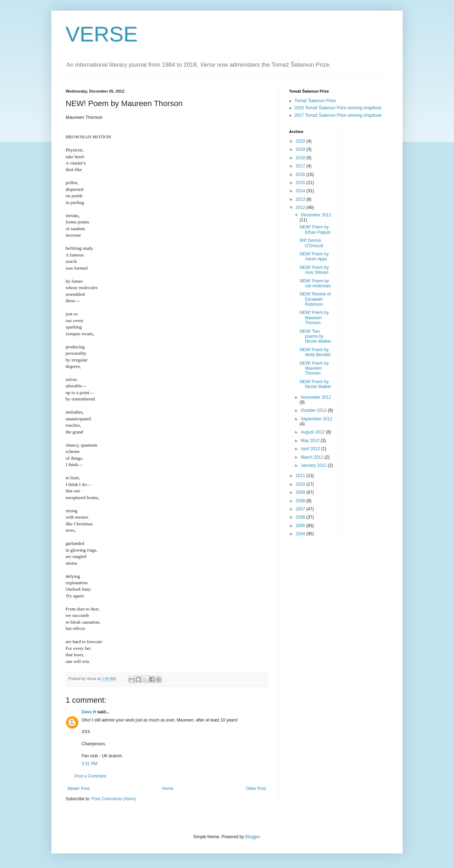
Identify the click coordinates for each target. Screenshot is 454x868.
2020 (301, 141)
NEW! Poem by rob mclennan (315, 283)
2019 (301, 149)
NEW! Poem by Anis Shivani (314, 270)
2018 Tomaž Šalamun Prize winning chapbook (338, 108)
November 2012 (316, 397)
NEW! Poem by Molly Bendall (315, 352)
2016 (301, 175)
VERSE (102, 34)
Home (168, 789)
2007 (301, 509)
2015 (301, 183)
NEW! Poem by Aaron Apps (314, 256)
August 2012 (313, 432)
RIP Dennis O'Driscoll (311, 243)
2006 (301, 517)
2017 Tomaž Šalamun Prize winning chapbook (338, 115)
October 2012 (314, 410)
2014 (301, 191)
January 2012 (314, 465)
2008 (301, 501)
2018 (301, 158)
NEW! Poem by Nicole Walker (315, 384)
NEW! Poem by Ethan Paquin (315, 230)
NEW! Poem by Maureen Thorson (314, 318)
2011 (301, 476)
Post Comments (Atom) (114, 799)
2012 (301, 208)
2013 (301, 199)
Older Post (256, 789)
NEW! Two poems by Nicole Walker (315, 336)
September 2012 (317, 419)
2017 (301, 166)
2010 (301, 484)
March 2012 (313, 457)
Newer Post (78, 789)
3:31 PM (90, 764)
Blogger (252, 837)
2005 (301, 526)
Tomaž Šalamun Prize (315, 101)
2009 (301, 492)
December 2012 (316, 215)
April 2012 (311, 449)
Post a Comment (90, 776)
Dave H (89, 712)
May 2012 (311, 441)
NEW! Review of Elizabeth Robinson (315, 299)
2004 (301, 534)
